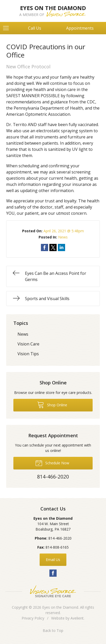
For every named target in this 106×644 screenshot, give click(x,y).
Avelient (77, 618)
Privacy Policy (33, 618)
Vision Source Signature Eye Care (53, 591)
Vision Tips (28, 354)
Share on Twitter (53, 247)
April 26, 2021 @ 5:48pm (64, 231)
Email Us (53, 560)
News (63, 237)
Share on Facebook (45, 247)
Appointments (80, 28)
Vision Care (28, 344)
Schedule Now (52, 463)
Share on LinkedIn (61, 247)
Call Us (35, 28)
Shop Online (52, 404)
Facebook (53, 573)
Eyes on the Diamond (60, 607)
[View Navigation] (8, 28)
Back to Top (53, 630)
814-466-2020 (60, 538)
